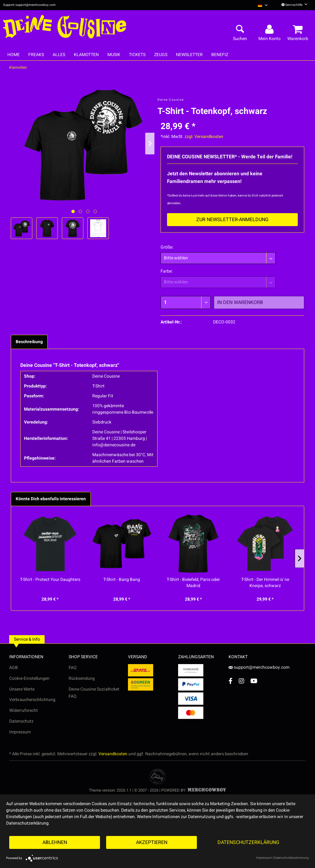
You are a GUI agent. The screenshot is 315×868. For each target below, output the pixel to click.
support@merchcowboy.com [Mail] (259, 667)
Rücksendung (82, 678)
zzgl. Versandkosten (204, 137)
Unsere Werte (22, 689)
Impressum (20, 732)
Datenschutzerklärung (248, 842)
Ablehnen (55, 842)
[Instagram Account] (241, 681)
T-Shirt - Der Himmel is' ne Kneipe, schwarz (265, 583)
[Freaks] (36, 55)
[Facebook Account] (231, 681)
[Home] (14, 55)
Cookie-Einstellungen (29, 678)
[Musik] (114, 55)
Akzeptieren (152, 842)
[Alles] (59, 55)
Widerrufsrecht (24, 710)
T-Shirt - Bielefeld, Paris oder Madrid (193, 583)
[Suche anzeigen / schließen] (240, 30)
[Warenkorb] (299, 30)
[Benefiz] (220, 55)
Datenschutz (21, 721)
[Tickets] (137, 55)
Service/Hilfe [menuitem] (294, 5)
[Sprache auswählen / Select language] (263, 5)
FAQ (73, 668)
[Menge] (186, 302)
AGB (14, 668)
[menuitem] (263, 5)
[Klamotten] (86, 55)
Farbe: (167, 271)
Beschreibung (29, 342)
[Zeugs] (161, 55)
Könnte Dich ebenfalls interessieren (51, 499)
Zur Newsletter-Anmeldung (232, 220)
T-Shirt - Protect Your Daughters (50, 580)
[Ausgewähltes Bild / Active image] (73, 211)
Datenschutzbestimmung (291, 858)
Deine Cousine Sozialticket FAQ (94, 693)
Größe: (167, 247)
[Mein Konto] (270, 30)
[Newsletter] (189, 55)
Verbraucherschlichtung (32, 700)
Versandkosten (113, 754)
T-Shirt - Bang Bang (122, 580)
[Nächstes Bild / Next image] (80, 211)
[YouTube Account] (254, 681)
